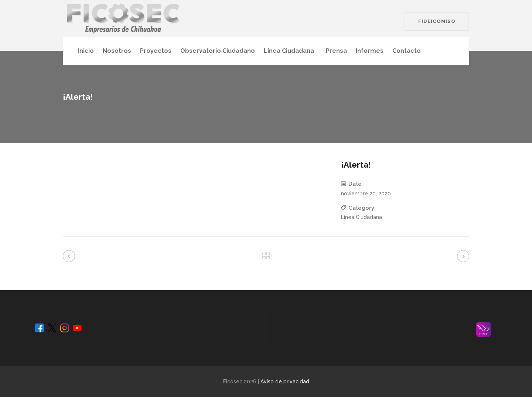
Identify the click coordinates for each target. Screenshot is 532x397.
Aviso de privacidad (285, 381)
